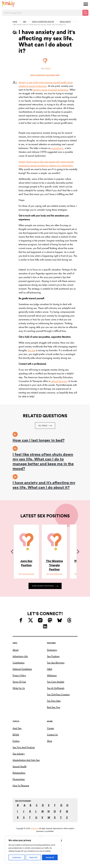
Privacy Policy (19, 675)
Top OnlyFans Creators (58, 694)
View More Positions (45, 586)
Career (51, 728)
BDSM (16, 735)
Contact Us (52, 735)
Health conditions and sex (43, 22)
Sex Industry (19, 754)
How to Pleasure (21, 785)
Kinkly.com (35, 828)
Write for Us (19, 688)
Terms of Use (19, 682)
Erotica (16, 741)
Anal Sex (17, 728)
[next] (78, 551)
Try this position (26, 574)
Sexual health (65, 22)
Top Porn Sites (54, 701)
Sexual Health (20, 766)
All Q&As (45, 426)
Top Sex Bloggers (56, 663)
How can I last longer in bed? (39, 440)
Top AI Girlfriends (56, 688)
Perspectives (19, 779)
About (16, 650)
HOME (15, 22)
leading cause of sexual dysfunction (51, 90)
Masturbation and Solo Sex (26, 760)
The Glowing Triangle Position (54, 565)
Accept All (50, 857)
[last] (12, 551)
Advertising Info (20, 656)
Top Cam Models (56, 682)
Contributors (19, 663)
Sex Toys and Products (24, 747)
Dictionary (52, 650)
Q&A (25, 22)
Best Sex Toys (54, 707)
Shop (50, 741)
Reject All (33, 857)
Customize (17, 857)
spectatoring (57, 148)
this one (32, 350)
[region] (33, 850)
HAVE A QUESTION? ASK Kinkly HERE (45, 75)
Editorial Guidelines (22, 669)
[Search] (85, 13)
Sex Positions (53, 656)
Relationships (19, 773)
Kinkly (48, 68)
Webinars (52, 675)
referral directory (59, 381)
